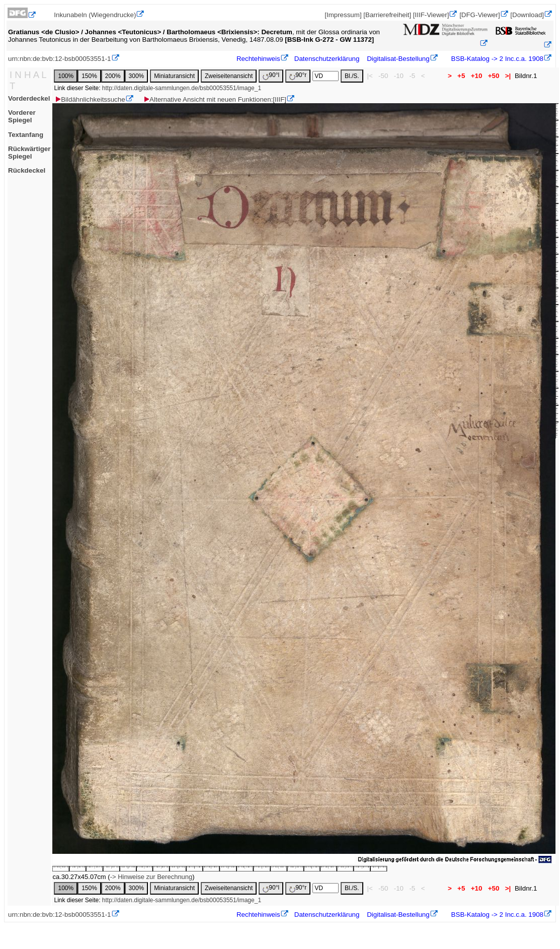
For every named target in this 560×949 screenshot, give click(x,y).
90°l (271, 76)
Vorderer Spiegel (22, 116)
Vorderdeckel (29, 98)
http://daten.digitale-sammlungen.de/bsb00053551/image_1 (182, 88)
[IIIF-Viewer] (431, 15)
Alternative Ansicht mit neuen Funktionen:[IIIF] (215, 99)
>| (508, 76)
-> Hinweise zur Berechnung (151, 877)
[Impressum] (343, 15)
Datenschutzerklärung (327, 59)
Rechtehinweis (258, 59)
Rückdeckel (27, 170)
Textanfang (26, 135)
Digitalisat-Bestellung (398, 59)
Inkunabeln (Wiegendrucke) (95, 15)
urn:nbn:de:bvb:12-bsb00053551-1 (60, 59)
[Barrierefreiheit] (387, 15)
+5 (461, 76)
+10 (476, 76)
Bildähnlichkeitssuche (90, 99)
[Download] (527, 15)
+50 (494, 76)
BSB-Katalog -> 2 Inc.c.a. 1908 (496, 59)
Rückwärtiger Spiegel (29, 153)
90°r (298, 76)
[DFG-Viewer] (479, 15)
